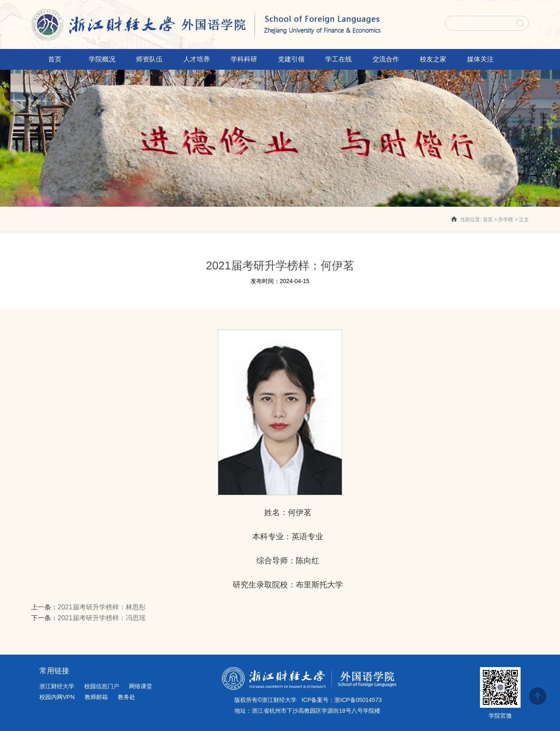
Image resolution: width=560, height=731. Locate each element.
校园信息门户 (102, 686)
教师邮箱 (96, 697)
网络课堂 (141, 686)
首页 (488, 220)
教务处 (127, 697)
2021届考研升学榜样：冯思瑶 (102, 618)
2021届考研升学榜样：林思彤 (102, 607)
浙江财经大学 (57, 686)
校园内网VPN (57, 697)
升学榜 (506, 220)
